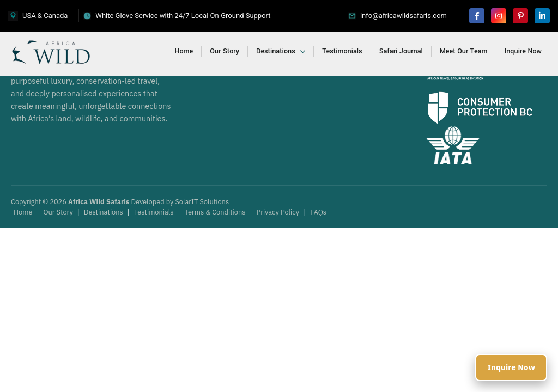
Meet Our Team (464, 51)
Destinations (281, 51)
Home (184, 51)
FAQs (318, 212)
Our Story (225, 51)
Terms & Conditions (215, 212)
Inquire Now (523, 51)
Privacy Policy (278, 212)
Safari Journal (401, 51)
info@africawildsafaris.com (404, 16)
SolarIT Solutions (202, 202)
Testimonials (342, 51)
